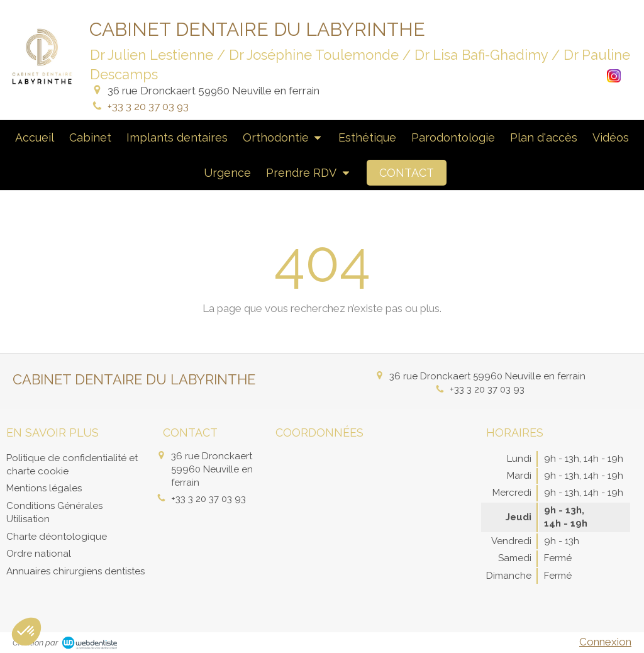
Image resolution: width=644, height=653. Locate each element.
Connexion (605, 642)
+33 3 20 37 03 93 (148, 106)
